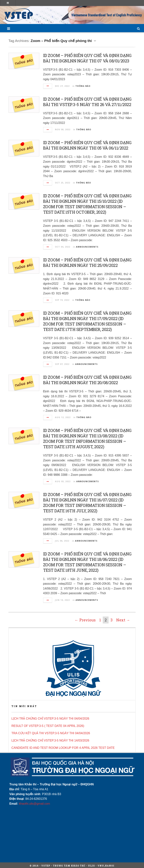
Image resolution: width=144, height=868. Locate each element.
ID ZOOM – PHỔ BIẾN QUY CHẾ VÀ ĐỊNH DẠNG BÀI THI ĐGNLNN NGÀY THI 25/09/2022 (87, 263)
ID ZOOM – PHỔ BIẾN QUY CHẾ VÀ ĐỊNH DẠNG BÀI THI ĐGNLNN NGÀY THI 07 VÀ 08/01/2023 (87, 58)
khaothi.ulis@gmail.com (34, 804)
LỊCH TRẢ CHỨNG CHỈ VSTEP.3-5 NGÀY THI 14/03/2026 (50, 740)
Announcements (87, 247)
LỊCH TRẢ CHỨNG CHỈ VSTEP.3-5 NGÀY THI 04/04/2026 (50, 719)
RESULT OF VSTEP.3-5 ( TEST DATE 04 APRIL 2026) (48, 726)
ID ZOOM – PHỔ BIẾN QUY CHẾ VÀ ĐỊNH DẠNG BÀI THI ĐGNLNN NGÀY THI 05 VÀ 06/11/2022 (87, 145)
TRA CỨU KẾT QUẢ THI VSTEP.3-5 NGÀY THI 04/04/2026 (51, 733)
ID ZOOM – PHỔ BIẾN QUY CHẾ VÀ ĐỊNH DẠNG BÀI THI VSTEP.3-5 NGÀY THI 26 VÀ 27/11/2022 (87, 102)
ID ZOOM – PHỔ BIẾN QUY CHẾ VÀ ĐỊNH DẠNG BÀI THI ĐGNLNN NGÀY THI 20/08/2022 (87, 380)
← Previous (85, 620)
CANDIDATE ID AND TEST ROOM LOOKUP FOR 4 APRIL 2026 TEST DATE (63, 748)
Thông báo (83, 86)
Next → (123, 620)
